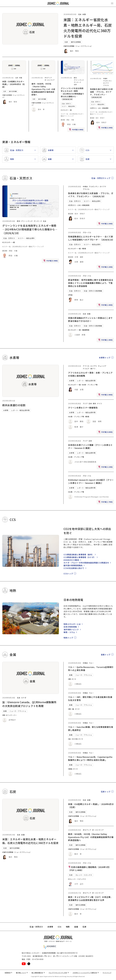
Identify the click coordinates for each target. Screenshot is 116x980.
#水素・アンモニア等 (90, 385)
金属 (5, 711)
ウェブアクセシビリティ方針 (59, 973)
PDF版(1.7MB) (106, 502)
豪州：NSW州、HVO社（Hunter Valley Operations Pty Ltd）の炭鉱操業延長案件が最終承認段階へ (43, 89)
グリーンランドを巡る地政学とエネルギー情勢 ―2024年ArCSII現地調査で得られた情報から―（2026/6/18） (72, 94)
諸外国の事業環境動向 (73, 565)
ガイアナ (106, 83)
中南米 (105, 78)
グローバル (87, 232)
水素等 (6, 410)
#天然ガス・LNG (96, 108)
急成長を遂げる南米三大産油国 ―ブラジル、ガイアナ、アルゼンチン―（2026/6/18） (101, 93)
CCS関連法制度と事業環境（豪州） (79, 554)
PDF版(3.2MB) (106, 267)
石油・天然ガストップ (101, 178)
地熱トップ (68, 638)
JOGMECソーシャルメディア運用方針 (86, 973)
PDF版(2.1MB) (106, 467)
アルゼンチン (107, 81)
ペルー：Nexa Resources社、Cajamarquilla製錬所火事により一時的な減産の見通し (90, 758)
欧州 (75, 78)
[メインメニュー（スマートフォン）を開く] (112, 3)
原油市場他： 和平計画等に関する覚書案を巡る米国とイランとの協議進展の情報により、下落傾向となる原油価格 (91, 283)
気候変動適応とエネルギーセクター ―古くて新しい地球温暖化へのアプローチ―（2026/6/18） (91, 238)
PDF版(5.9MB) (76, 130)
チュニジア (102, 366)
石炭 (66, 42)
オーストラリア (50, 80)
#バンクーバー (11, 715)
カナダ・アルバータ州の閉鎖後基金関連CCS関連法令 (86, 563)
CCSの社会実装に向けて (74, 568)
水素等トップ (105, 358)
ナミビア (86, 369)
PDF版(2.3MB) (106, 128)
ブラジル (106, 85)
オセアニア (48, 78)
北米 (80, 14)
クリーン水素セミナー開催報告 (83, 408)
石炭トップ (106, 792)
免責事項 (8, 973)
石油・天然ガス (66, 104)
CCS (60, 927)
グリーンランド (79, 80)
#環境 (84, 249)
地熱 (68, 927)
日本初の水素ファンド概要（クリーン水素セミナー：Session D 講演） (90, 446)
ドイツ (100, 404)
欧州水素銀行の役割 (14, 405)
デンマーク (77, 82)
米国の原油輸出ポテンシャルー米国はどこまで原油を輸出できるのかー (90, 319)
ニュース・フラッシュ (18, 711)
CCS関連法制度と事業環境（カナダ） (80, 557)
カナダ (24, 698)
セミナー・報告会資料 (68, 106)
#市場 (70, 295)
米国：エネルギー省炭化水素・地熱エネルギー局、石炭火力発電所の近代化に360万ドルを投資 (30, 841)
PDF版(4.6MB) (106, 432)
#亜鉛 (70, 769)
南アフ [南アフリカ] (93, 369)
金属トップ (106, 655)
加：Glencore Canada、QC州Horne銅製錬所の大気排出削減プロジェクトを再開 (29, 704)
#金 (73, 709)
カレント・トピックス (84, 875)
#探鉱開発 (105, 108)
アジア (85, 404)
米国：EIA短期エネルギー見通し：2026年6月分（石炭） (14, 84)
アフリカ (86, 366)
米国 (84, 14)
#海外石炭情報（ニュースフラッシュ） (78, 46)
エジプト (94, 366)
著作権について (22, 973)
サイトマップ (107, 973)
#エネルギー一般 (66, 110)
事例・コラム (69, 632)
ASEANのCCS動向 (71, 560)
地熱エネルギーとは (72, 624)
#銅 (4, 715)
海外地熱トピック (71, 629)
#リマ (74, 679)
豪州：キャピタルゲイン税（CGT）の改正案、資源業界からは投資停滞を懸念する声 (90, 898)
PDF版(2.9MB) (106, 395)
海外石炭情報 (76, 42)
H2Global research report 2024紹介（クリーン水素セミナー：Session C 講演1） (91, 481)
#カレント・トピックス (77, 879)
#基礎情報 (86, 330)
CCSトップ (68, 574)
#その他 (75, 739)
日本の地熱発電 (70, 627)
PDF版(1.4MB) (106, 305)
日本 (90, 404)
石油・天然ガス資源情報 (93, 291)
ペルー (91, 663)
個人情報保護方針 (38, 973)
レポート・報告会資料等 (20, 410)
